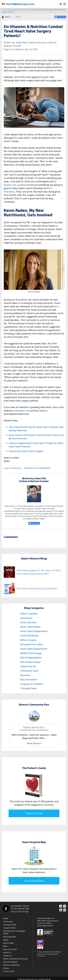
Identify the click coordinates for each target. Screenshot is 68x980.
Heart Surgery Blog (14, 10)
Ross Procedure (29, 680)
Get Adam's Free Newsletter (37, 468)
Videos (6, 940)
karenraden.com (21, 411)
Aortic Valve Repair (31, 627)
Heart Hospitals (10, 937)
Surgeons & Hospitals (32, 684)
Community (8, 922)
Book (5, 946)
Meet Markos (34, 743)
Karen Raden (34, 292)
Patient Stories (28, 666)
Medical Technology (31, 653)
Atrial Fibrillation (29, 636)
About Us (7, 952)
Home (4, 10)
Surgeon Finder (10, 928)
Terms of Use (9, 971)
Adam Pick (22, 42)
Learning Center (10, 925)
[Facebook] (6, 909)
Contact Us (8, 956)
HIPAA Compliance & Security (15, 959)
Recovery (26, 10)
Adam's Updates (29, 614)
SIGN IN (18, 17)
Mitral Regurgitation (31, 658)
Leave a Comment (12, 468)
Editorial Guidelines (11, 965)
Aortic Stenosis (28, 622)
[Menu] (61, 4)
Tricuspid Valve (28, 688)
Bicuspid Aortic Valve (32, 644)
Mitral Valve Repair (31, 662)
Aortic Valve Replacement (34, 631)
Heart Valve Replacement (34, 649)
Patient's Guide (34, 813)
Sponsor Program (10, 962)
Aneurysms (26, 618)
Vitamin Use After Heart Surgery (26, 451)
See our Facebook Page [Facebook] (20, 912)
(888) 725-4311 (48, 926)
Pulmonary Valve (29, 671)
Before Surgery (28, 640)
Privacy (6, 968)
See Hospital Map (34, 881)
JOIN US (6, 17)
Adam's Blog (8, 943)
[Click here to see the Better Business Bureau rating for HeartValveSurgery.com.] (52, 932)
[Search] (65, 4)
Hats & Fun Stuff (10, 949)
